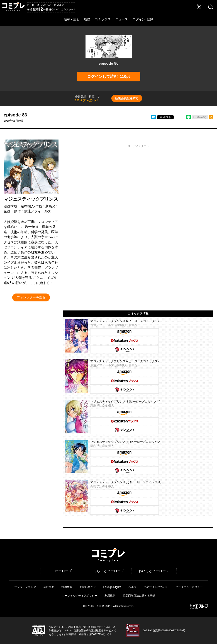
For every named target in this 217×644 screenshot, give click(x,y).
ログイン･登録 (143, 19)
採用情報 (67, 587)
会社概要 (49, 587)
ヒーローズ (63, 571)
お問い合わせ (88, 587)
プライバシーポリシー (189, 587)
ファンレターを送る (31, 297)
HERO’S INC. (106, 606)
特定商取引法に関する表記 (139, 596)
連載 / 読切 (72, 19)
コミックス (103, 19)
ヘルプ (132, 587)
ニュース (122, 19)
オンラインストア (25, 587)
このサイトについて (156, 587)
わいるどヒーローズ (154, 571)
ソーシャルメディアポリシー (80, 596)
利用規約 (110, 596)
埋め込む (202, 117)
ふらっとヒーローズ (109, 571)
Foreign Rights (112, 587)
